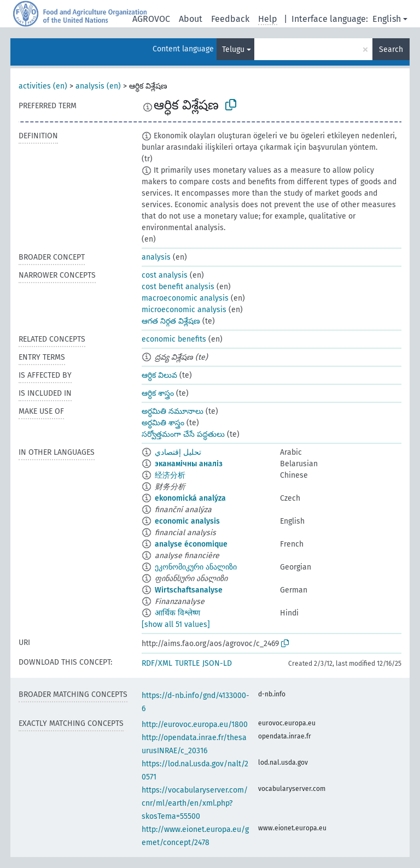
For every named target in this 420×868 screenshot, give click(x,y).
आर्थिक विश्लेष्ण (177, 613)
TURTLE (187, 663)
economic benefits (174, 339)
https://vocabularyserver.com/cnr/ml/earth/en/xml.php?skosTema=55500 (195, 803)
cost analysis (165, 275)
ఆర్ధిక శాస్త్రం (158, 393)
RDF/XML (157, 663)
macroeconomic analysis (185, 298)
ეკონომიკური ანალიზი (196, 567)
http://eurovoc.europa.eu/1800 (195, 725)
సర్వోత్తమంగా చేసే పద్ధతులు (183, 434)
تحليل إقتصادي (178, 452)
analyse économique (191, 544)
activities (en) (43, 86)
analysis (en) (98, 86)
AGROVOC (151, 19)
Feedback (230, 19)
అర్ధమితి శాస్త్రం (163, 423)
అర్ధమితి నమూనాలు (173, 411)
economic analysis (187, 521)
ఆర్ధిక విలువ (159, 375)
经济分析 (170, 475)
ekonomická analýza (190, 498)
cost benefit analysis (178, 287)
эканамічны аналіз (189, 464)
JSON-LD (217, 663)
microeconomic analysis (184, 310)
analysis (156, 257)
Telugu (233, 49)
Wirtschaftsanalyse (189, 590)
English (387, 19)
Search (391, 49)
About (191, 19)
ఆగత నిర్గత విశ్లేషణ (171, 321)
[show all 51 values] (176, 624)
